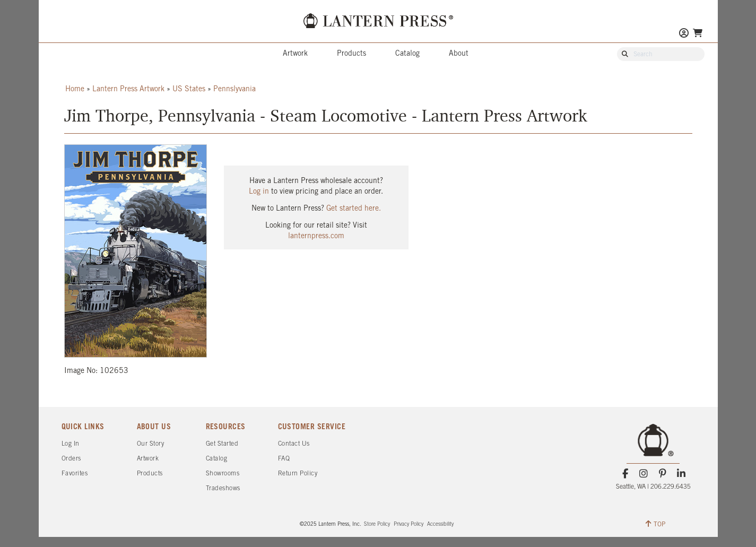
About (459, 54)
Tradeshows (223, 488)
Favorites (75, 474)
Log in (259, 192)
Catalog (407, 54)
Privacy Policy (409, 524)
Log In (71, 444)
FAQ (284, 459)
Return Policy (298, 474)
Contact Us (294, 444)
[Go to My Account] (684, 34)
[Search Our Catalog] (666, 55)
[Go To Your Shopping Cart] (698, 33)
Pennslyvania (234, 89)
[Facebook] (625, 474)
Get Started (222, 444)
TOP (655, 524)
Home (75, 89)
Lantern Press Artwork (128, 89)
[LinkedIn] (681, 474)
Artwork (295, 54)
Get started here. (354, 209)
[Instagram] (644, 474)
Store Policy (377, 524)
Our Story (151, 444)
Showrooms (223, 474)
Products (351, 54)
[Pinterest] (662, 474)
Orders (71, 459)
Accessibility (440, 524)
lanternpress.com (316, 236)
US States (189, 89)
